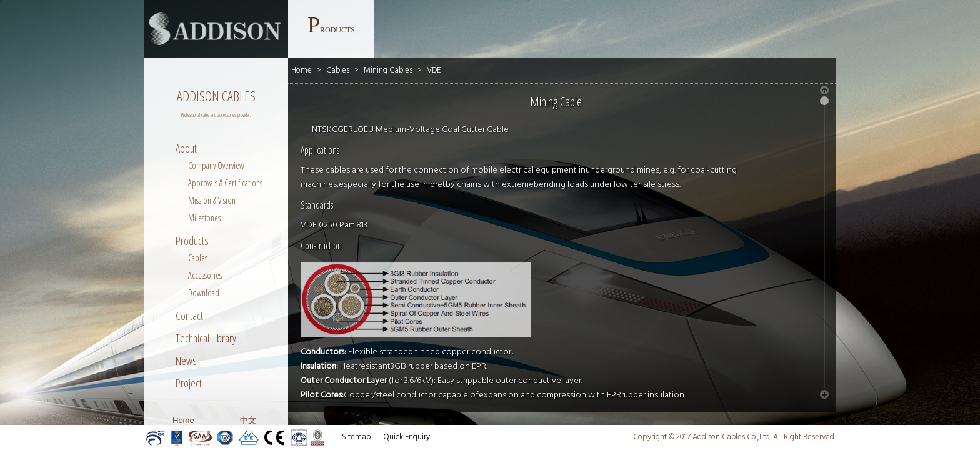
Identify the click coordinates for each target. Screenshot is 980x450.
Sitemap (357, 437)
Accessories (205, 275)
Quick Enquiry (407, 437)
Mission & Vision (212, 200)
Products (192, 241)
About (186, 148)
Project (189, 383)
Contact (189, 316)
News (186, 361)
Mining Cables (388, 70)
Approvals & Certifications (225, 183)
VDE (434, 70)
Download (204, 293)
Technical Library (206, 338)
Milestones (204, 218)
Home (183, 420)
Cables (198, 258)
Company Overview (216, 165)
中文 (248, 420)
